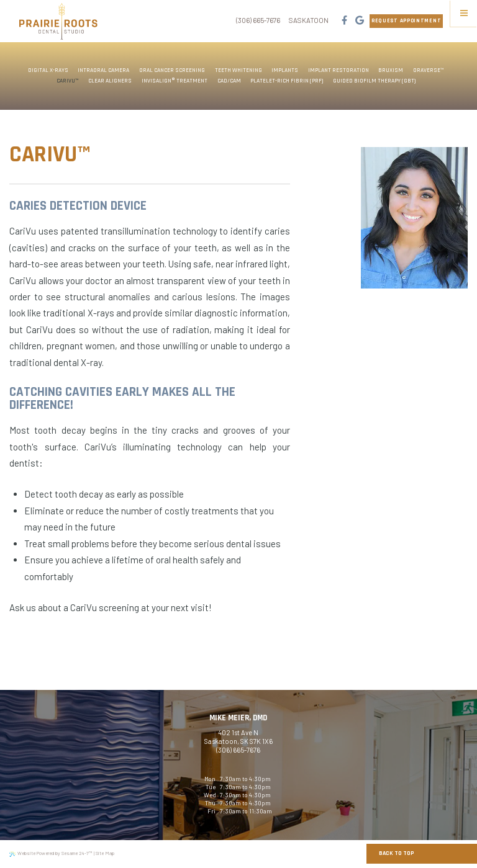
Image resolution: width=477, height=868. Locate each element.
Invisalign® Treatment (175, 81)
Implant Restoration (338, 70)
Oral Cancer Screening (172, 70)
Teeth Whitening (238, 70)
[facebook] (344, 21)
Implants (285, 70)
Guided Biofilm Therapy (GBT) (374, 81)
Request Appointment (406, 21)
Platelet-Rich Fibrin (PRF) (287, 81)
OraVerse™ (429, 70)
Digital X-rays (48, 70)
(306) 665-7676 (258, 20)
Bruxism (391, 70)
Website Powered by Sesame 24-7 (51, 853)
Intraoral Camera (103, 70)
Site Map (105, 853)
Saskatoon (309, 20)
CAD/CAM (229, 81)
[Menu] (464, 13)
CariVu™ (68, 81)
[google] (359, 21)
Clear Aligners (110, 81)
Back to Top (397, 853)
